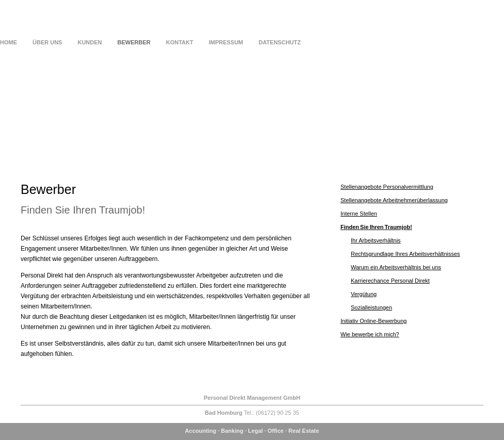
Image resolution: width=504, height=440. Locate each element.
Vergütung (364, 294)
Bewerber (134, 42)
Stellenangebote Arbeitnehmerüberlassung (394, 200)
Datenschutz (280, 42)
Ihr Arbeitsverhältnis (376, 240)
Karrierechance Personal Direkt (390, 281)
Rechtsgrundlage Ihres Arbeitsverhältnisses (405, 254)
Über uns (47, 42)
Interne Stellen (359, 214)
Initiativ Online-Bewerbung (373, 321)
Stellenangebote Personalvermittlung (387, 187)
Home (9, 42)
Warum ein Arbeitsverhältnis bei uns (396, 267)
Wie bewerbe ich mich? (370, 334)
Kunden (90, 42)
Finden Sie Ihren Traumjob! (376, 227)
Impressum (226, 42)
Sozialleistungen (371, 307)
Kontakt (180, 42)
